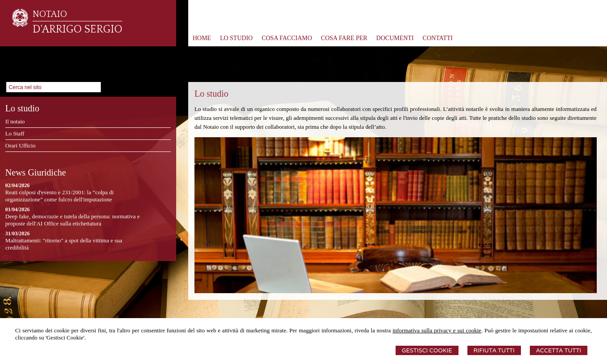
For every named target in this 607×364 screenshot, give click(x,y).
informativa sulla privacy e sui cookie (437, 330)
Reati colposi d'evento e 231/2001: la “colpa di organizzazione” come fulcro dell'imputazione (60, 196)
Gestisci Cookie (427, 350)
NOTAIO (50, 14)
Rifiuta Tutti (494, 350)
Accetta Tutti (559, 350)
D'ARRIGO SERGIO (77, 29)
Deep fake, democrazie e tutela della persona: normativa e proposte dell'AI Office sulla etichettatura (72, 220)
